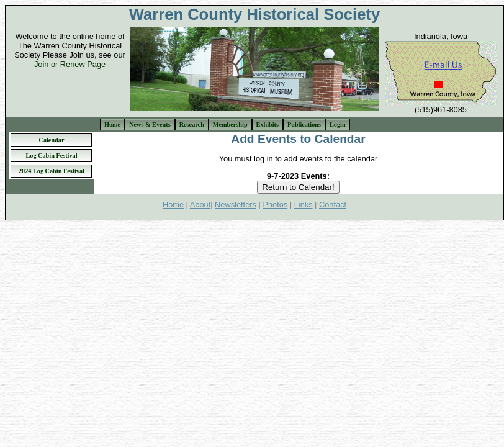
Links (304, 205)
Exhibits (268, 124)
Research (192, 124)
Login (338, 124)
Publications (304, 124)
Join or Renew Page (70, 64)
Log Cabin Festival (51, 156)
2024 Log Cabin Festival (52, 171)
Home (112, 124)
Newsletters (236, 205)
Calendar (52, 140)
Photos (275, 205)
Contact (333, 205)
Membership (230, 124)
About (200, 205)
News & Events (150, 124)
